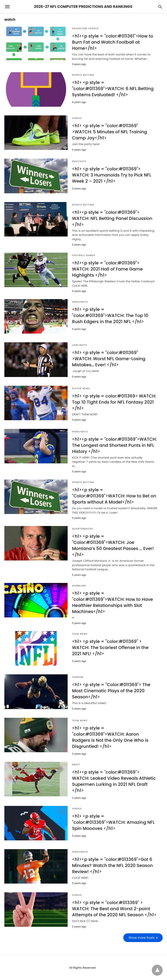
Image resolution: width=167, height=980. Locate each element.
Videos (77, 118)
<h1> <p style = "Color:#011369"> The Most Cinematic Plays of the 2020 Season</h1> (111, 691)
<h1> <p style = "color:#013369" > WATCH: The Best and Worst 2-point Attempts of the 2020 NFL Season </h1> (114, 909)
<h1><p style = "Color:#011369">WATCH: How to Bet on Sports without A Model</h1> (114, 496)
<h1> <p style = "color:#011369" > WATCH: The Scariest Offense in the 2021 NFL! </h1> (110, 648)
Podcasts (79, 161)
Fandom (78, 677)
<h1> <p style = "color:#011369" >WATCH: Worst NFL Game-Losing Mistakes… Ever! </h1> (109, 359)
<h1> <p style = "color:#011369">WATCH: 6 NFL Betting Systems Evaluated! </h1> (113, 89)
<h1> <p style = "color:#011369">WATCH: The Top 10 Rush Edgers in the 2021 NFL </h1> (110, 315)
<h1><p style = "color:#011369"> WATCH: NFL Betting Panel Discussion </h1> (112, 218)
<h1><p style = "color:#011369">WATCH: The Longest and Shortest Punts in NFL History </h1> (114, 445)
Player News (81, 388)
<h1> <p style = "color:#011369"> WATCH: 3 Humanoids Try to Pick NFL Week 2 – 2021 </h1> (112, 175)
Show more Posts (142, 938)
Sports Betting (83, 75)
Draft (76, 765)
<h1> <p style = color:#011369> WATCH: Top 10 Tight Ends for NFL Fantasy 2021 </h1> (114, 402)
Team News (80, 634)
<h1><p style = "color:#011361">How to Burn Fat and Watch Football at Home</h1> (113, 42)
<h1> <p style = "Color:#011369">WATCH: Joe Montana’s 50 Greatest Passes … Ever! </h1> (113, 545)
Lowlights (79, 345)
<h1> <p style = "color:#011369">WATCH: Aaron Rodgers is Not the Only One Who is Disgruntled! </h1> (110, 737)
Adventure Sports (85, 28)
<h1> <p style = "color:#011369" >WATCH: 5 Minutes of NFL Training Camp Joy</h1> (109, 132)
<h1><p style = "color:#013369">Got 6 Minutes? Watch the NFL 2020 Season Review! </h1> (112, 865)
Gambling (79, 586)
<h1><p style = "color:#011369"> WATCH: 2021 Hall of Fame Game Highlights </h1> (107, 269)
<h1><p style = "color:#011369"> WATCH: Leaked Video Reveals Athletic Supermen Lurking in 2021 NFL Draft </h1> (114, 781)
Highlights (80, 302)
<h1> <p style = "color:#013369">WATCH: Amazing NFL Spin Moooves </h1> (113, 822)
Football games (84, 255)
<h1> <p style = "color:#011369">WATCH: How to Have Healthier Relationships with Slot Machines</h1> (112, 602)
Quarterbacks (83, 529)
